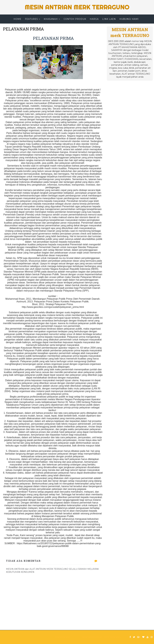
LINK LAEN (109, 19)
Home (17, 19)
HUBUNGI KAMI (129, 19)
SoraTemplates (62, 637)
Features (31, 19)
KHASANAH (51, 19)
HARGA (94, 19)
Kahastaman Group (92, 637)
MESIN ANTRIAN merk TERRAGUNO (77, 7)
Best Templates (112, 637)
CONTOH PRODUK (75, 19)
